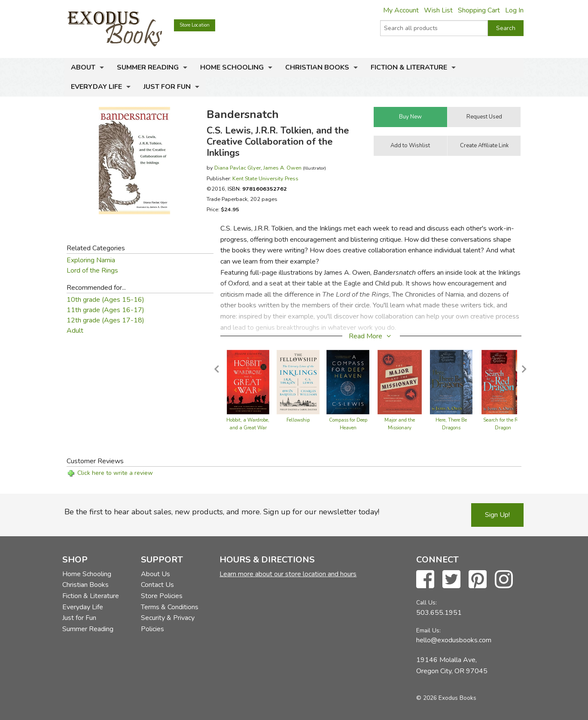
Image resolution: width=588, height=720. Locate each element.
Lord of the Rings (92, 270)
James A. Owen (282, 168)
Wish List (438, 10)
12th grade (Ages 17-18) (105, 320)
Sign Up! (497, 515)
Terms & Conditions (170, 607)
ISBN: (257, 189)
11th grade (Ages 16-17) (105, 310)
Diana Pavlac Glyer (238, 168)
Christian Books (317, 67)
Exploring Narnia (91, 260)
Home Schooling (232, 67)
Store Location (195, 25)
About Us (155, 574)
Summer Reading (148, 67)
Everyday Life (96, 87)
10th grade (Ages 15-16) (105, 300)
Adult (75, 331)
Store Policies (162, 596)
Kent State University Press (265, 178)
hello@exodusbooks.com (454, 640)
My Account (401, 10)
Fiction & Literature (409, 67)
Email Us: (428, 630)
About (83, 67)
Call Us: (427, 603)
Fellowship (298, 420)
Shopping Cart (479, 10)
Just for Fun (167, 87)
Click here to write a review (115, 473)
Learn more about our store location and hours (288, 574)
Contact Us (157, 585)
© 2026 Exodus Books (446, 698)
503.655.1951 (439, 613)
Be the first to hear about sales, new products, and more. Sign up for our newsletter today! (222, 512)
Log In (514, 10)
